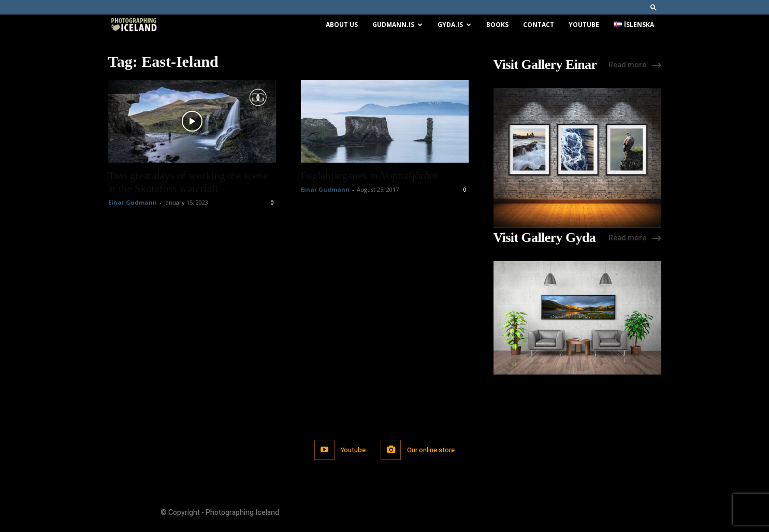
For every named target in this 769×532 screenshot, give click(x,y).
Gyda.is (454, 25)
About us (342, 25)
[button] (654, 7)
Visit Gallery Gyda (545, 238)
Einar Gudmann (133, 202)
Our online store (431, 450)
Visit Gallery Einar (545, 65)
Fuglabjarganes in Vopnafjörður (370, 176)
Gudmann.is (397, 25)
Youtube (584, 25)
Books (497, 25)
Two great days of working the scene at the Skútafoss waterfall (188, 182)
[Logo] (134, 25)
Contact (539, 25)
